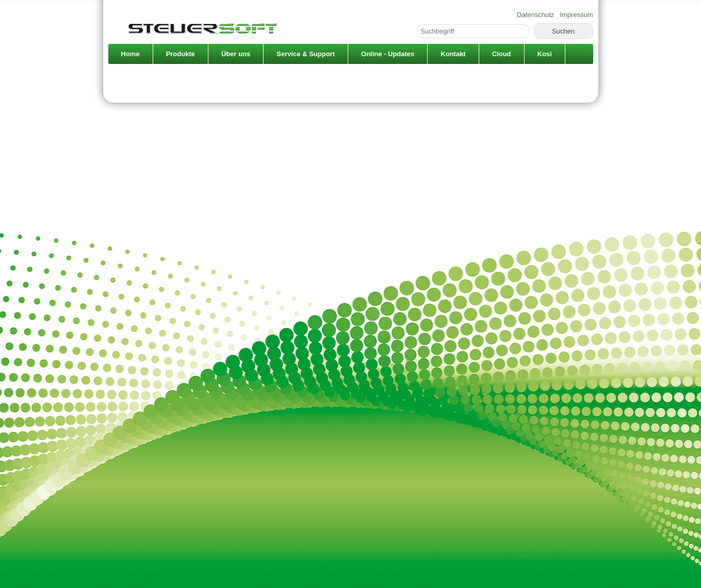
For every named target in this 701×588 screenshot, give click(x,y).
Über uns (236, 54)
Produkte (181, 54)
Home (131, 54)
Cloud (502, 54)
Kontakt (453, 54)
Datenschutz (535, 15)
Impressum (576, 15)
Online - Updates (388, 54)
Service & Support (306, 54)
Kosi (545, 54)
